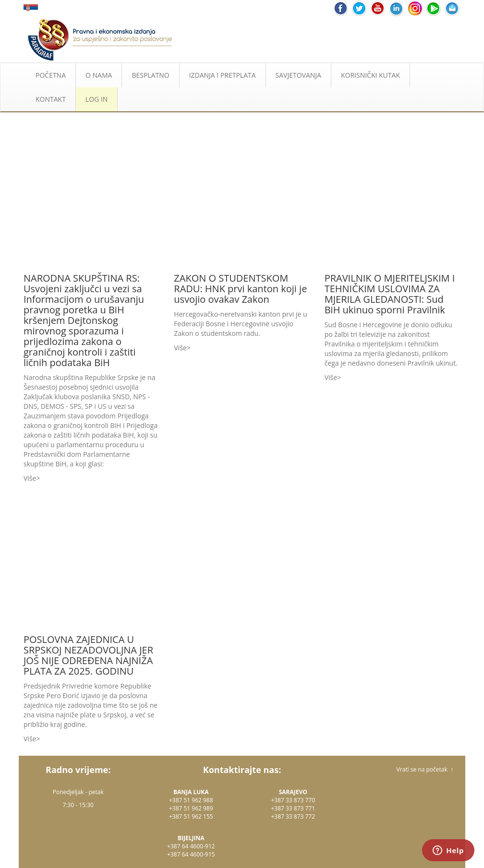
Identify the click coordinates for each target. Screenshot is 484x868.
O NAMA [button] (99, 75)
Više (30, 478)
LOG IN (97, 99)
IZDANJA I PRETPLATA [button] (223, 75)
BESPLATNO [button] (150, 75)
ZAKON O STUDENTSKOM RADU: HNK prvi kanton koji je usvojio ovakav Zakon (240, 289)
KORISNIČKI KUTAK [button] (370, 75)
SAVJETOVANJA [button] (298, 75)
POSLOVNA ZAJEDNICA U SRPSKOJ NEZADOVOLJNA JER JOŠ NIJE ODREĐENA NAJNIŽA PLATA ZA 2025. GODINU (88, 655)
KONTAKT (51, 99)
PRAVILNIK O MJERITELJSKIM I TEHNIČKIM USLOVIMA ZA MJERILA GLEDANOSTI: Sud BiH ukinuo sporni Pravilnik (390, 294)
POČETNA (51, 75)
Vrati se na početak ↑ (425, 769)
